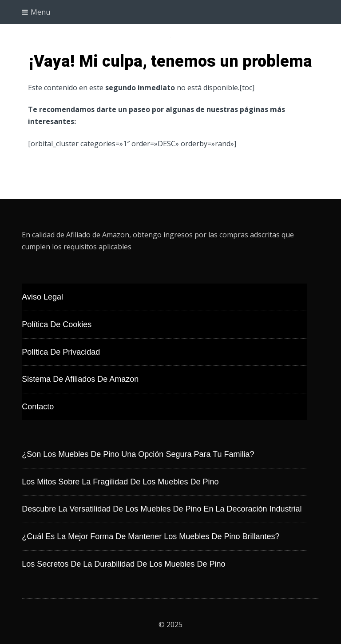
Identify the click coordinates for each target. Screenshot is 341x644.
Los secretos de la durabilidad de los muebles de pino (123, 564)
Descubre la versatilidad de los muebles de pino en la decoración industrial (162, 509)
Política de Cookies (57, 324)
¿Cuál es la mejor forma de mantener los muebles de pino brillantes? (151, 536)
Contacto (38, 407)
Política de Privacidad (61, 352)
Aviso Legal (42, 297)
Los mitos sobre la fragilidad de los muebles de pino (120, 482)
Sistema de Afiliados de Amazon (80, 379)
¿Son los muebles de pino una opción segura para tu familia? (138, 454)
